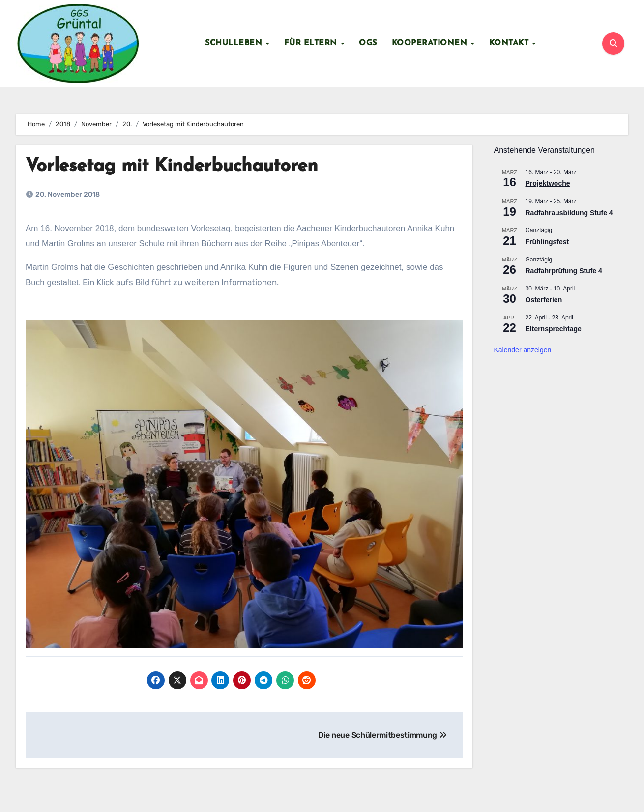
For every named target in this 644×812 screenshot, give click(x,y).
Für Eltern (312, 43)
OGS (368, 43)
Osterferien (544, 300)
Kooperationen (431, 43)
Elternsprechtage (554, 329)
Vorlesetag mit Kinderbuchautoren (179, 166)
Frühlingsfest (547, 242)
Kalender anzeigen (523, 350)
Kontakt (510, 43)
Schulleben (235, 43)
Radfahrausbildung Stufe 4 (569, 213)
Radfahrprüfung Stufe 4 (564, 271)
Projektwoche (548, 184)
